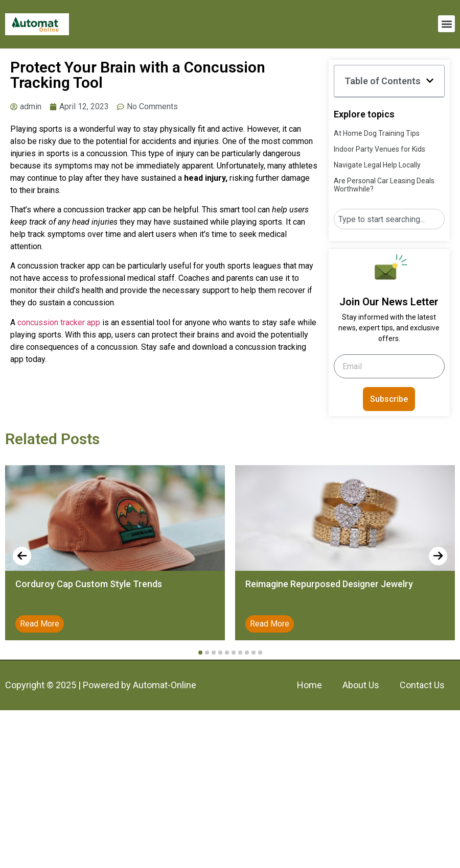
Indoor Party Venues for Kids (379, 149)
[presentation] (22, 556)
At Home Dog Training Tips (377, 133)
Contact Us (422, 685)
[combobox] (389, 219)
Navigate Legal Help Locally (377, 165)
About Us (361, 685)
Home (309, 685)
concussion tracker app (59, 322)
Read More (40, 624)
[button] (446, 24)
